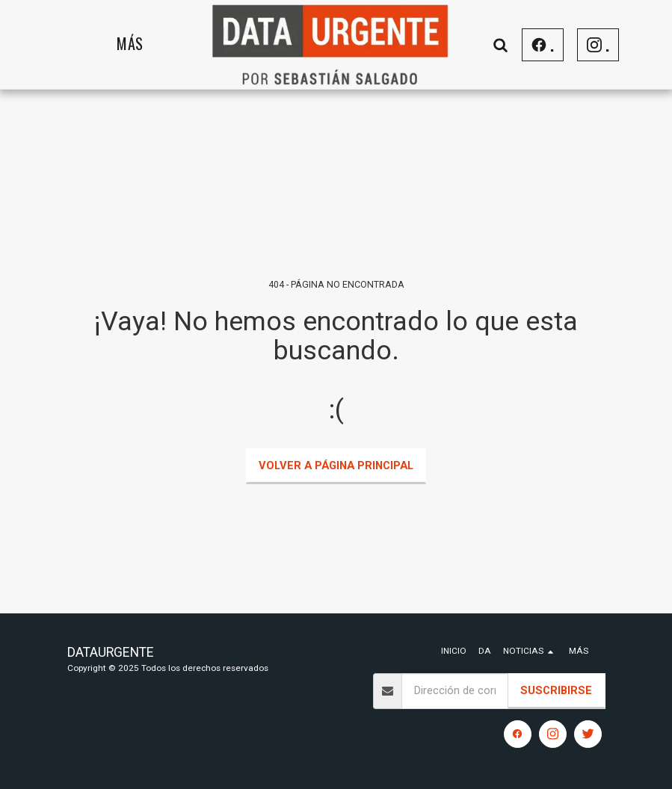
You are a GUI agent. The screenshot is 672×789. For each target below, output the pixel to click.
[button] (501, 44)
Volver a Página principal (336, 465)
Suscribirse (556, 690)
